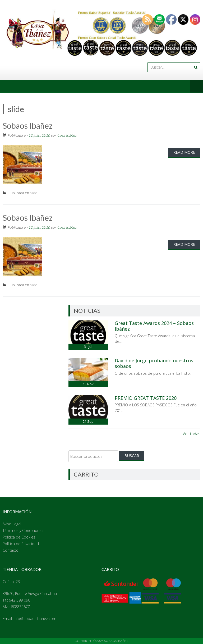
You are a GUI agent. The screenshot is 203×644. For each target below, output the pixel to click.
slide (34, 193)
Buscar (132, 456)
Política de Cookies (19, 537)
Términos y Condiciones (23, 530)
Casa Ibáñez (67, 135)
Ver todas (192, 434)
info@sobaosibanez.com (35, 619)
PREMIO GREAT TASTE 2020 (146, 398)
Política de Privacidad (21, 544)
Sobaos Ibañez (28, 126)
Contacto (11, 550)
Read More (184, 152)
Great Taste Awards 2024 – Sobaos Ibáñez (154, 326)
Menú (197, 86)
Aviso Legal (12, 524)
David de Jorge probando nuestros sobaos (154, 363)
